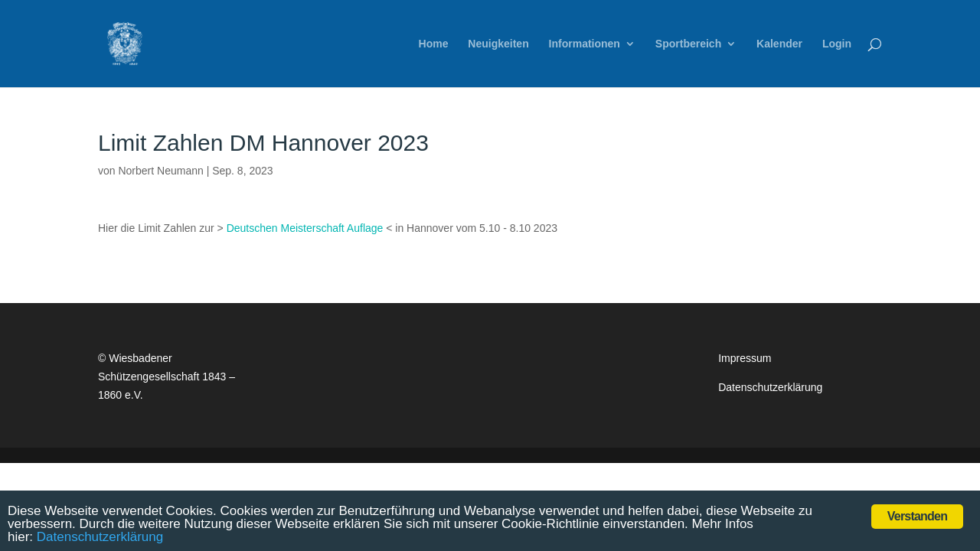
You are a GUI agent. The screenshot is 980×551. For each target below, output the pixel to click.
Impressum (745, 358)
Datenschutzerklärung (770, 387)
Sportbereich (688, 44)
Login (837, 44)
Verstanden (917, 516)
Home (434, 44)
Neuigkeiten (498, 44)
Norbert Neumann (160, 171)
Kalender (779, 44)
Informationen (585, 44)
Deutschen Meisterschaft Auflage (305, 228)
